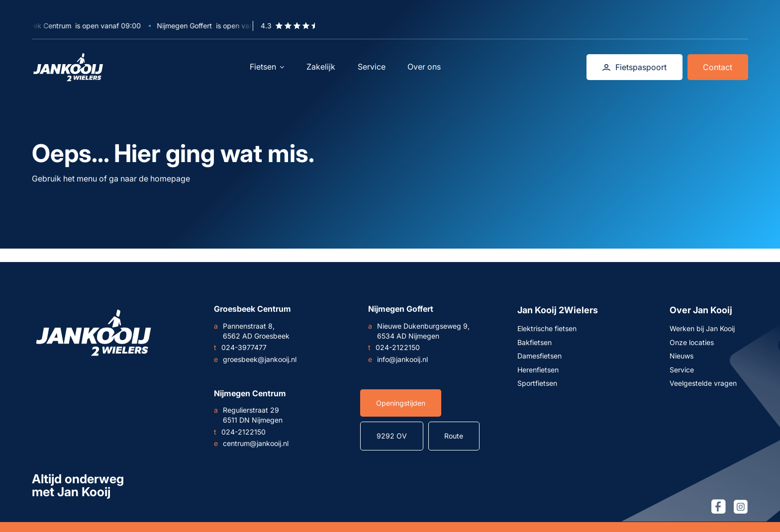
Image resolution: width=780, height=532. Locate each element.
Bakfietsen (535, 342)
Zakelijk (321, 67)
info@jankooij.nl (398, 359)
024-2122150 (394, 348)
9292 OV (392, 436)
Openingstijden (401, 403)
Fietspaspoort (634, 67)
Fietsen (267, 67)
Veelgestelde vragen (703, 383)
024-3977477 (240, 348)
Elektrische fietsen (547, 328)
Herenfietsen (538, 370)
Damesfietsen (539, 356)
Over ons (424, 67)
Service (372, 67)
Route (454, 436)
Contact (718, 67)
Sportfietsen (537, 383)
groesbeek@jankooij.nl (255, 359)
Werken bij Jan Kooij (702, 328)
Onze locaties (692, 342)
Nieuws (682, 356)
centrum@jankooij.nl (251, 443)
